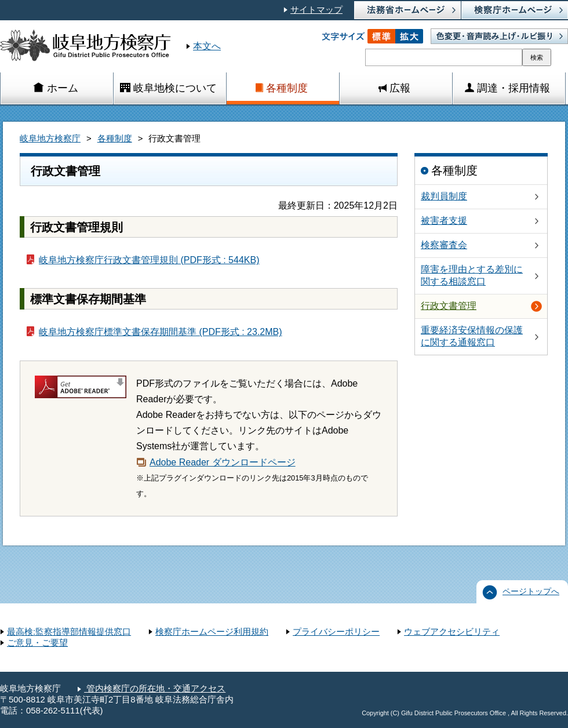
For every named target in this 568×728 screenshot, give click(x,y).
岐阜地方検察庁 (50, 139)
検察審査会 (444, 245)
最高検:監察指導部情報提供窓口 (69, 632)
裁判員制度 (444, 196)
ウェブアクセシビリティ (452, 632)
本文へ (207, 46)
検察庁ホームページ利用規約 (212, 632)
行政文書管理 (449, 306)
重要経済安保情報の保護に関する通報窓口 (472, 336)
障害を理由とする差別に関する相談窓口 (472, 275)
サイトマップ (316, 10)
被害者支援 (444, 221)
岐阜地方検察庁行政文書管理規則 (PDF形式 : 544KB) (149, 260)
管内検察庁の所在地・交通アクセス (155, 689)
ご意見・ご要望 (37, 643)
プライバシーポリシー (336, 632)
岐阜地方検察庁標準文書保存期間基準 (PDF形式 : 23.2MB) (161, 332)
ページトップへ (531, 591)
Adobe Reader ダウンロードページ (223, 462)
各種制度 (115, 139)
